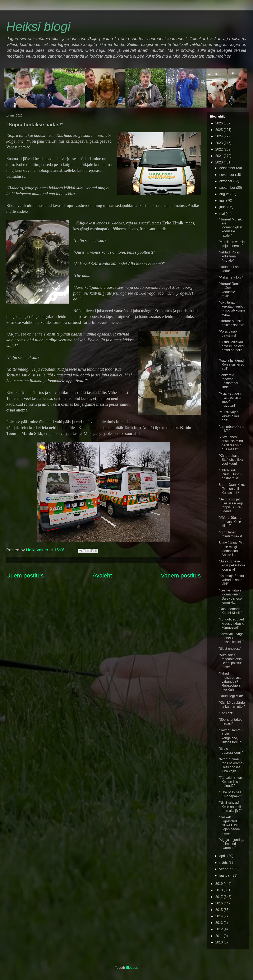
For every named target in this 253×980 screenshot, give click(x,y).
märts (224, 863)
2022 (220, 149)
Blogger (132, 968)
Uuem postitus (25, 575)
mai (222, 214)
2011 (220, 936)
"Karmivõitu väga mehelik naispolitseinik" (231, 638)
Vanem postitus (181, 575)
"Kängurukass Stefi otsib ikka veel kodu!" (231, 460)
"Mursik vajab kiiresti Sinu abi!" (229, 416)
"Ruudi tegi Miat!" (231, 696)
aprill (223, 856)
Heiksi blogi (38, 26)
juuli (223, 201)
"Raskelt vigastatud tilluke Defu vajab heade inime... (229, 825)
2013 (220, 923)
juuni (223, 207)
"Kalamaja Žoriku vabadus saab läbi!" (231, 580)
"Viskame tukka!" (231, 277)
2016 (220, 903)
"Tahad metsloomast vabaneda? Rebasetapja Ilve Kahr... (230, 681)
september (228, 188)
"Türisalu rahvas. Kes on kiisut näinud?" (231, 782)
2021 (220, 156)
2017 (220, 897)
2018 (220, 890)
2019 (220, 884)
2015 (220, 910)
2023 (220, 143)
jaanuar (225, 876)
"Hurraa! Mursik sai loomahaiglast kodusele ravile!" (230, 227)
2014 (220, 916)
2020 (220, 162)
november (227, 175)
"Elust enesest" (230, 649)
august (225, 194)
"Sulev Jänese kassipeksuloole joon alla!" (232, 565)
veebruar (226, 869)
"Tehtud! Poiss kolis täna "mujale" (229, 256)
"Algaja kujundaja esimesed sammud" (231, 844)
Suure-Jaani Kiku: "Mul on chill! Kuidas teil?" (232, 489)
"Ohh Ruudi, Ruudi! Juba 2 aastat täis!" (230, 474)
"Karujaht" (226, 713)
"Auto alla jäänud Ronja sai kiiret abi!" (231, 364)
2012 (220, 929)
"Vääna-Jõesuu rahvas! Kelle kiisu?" (230, 522)
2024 (220, 136)
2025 (220, 130)
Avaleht (102, 575)
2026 (220, 123)
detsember (228, 168)
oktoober (226, 181)
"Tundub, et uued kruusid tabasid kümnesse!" (231, 623)
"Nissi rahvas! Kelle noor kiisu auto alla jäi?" (231, 807)
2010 (220, 942)
